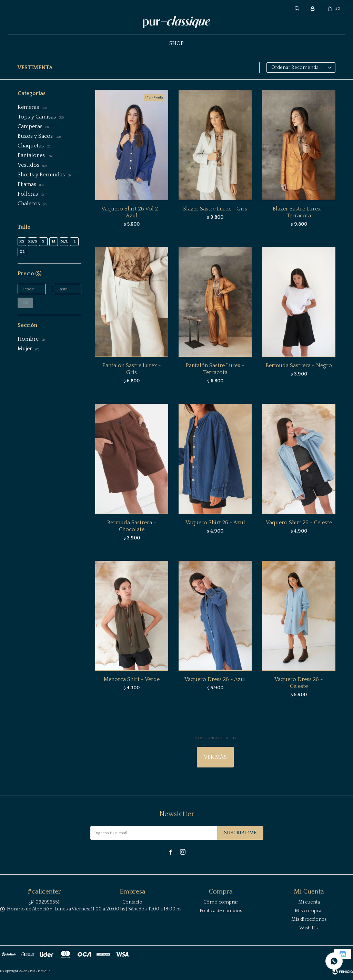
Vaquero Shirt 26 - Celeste (299, 523)
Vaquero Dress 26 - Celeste (299, 683)
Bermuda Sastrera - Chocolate (132, 526)
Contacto (132, 902)
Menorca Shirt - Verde (132, 679)
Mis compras (309, 911)
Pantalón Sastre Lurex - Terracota (215, 369)
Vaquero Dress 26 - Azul (215, 679)
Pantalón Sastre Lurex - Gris (132, 369)
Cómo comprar (221, 902)
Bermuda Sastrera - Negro (299, 365)
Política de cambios (221, 911)
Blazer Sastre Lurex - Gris (215, 209)
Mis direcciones (309, 919)
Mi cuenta (309, 902)
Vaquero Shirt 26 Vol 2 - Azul (132, 212)
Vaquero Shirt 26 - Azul (215, 523)
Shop (176, 43)
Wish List (309, 928)
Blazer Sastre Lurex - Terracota (299, 212)
